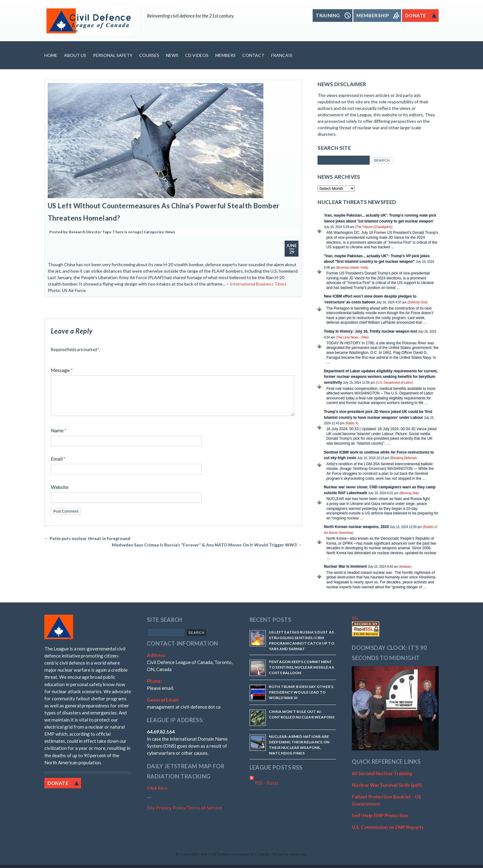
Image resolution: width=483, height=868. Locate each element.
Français (282, 55)
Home (51, 55)
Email (58, 466)
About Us (75, 55)
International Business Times (258, 284)
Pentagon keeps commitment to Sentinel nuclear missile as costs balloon (301, 667)
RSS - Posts (264, 783)
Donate (58, 783)
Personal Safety (113, 55)
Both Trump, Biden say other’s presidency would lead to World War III (301, 692)
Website (60, 494)
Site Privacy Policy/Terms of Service (184, 808)
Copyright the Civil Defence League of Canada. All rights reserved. (244, 854)
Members (225, 55)
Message (62, 370)
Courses (149, 55)
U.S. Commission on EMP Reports (388, 827)
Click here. (158, 788)
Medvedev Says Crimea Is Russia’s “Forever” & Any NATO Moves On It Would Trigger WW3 (207, 552)
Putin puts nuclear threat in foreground (87, 546)
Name (59, 438)
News (172, 55)
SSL (355, 618)
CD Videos (197, 55)
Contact (253, 55)
